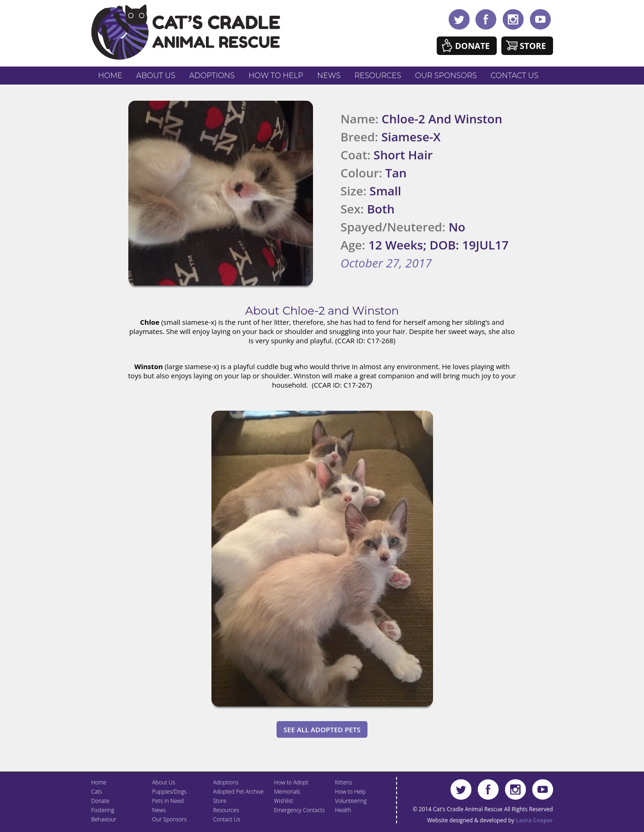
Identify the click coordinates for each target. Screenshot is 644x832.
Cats (97, 792)
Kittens (344, 782)
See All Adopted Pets (322, 729)
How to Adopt (291, 782)
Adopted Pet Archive (239, 792)
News (329, 76)
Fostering (103, 810)
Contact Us (515, 76)
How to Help (276, 76)
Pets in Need (168, 801)
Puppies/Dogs (170, 792)
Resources (378, 76)
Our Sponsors (446, 76)
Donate (472, 46)
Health (343, 810)
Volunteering (351, 801)
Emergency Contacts (300, 810)
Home (110, 76)
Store (533, 46)
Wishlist (284, 801)
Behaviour (104, 819)
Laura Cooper (534, 820)
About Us (156, 76)
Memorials (287, 792)
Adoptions (212, 76)
